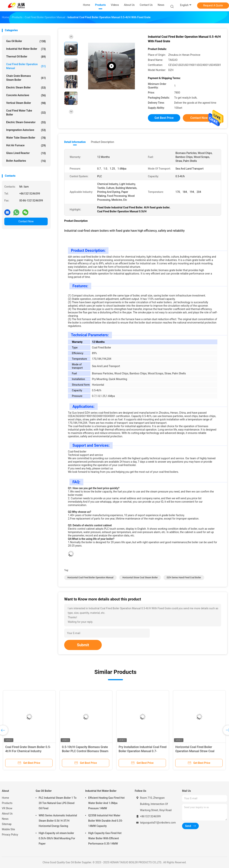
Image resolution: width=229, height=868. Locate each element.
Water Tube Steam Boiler (26, 138)
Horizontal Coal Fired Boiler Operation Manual (90, 578)
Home (5, 798)
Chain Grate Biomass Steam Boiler (26, 78)
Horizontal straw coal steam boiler (140, 578)
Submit (83, 645)
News (5, 819)
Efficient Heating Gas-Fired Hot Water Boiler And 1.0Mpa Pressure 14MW (106, 803)
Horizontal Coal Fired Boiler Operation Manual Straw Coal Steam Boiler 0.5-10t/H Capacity (197, 751)
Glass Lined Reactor (26, 153)
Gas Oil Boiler (26, 41)
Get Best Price (164, 118)
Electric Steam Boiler (26, 88)
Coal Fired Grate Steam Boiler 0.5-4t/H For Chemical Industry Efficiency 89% (28, 751)
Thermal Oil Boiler (26, 57)
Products (7, 803)
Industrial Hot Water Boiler (26, 49)
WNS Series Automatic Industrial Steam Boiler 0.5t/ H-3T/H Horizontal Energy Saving (58, 821)
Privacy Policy (10, 835)
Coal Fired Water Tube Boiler (26, 113)
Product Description (102, 142)
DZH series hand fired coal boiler (184, 578)
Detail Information (75, 142)
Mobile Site (8, 829)
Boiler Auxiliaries (26, 161)
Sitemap (7, 824)
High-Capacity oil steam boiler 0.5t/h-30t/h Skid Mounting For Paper (57, 838)
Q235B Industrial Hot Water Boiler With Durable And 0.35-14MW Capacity (105, 821)
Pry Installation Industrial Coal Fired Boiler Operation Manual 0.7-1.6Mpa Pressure (143, 751)
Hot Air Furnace (26, 146)
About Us (7, 814)
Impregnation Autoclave (26, 130)
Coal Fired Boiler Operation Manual (26, 66)
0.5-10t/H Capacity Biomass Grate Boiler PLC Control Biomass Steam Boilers (85, 751)
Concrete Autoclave (26, 95)
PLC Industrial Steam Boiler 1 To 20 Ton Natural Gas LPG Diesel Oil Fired (58, 803)
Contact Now (26, 221)
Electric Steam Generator (26, 122)
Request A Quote (213, 5)
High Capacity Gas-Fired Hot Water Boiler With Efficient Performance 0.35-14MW (105, 838)
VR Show (7, 808)
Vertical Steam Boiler (26, 103)
